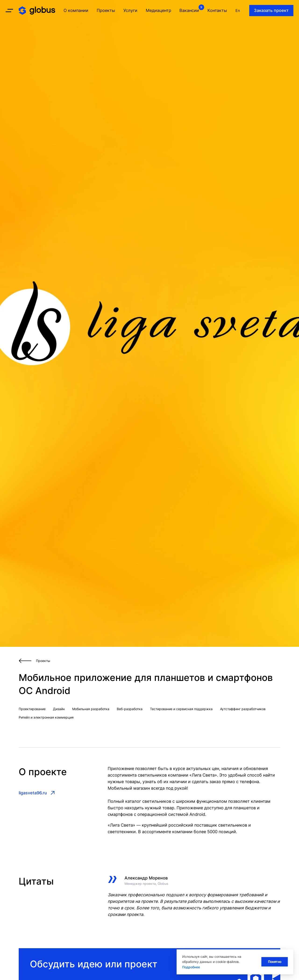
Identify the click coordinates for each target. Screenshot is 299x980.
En (238, 11)
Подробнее (191, 967)
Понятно (275, 962)
